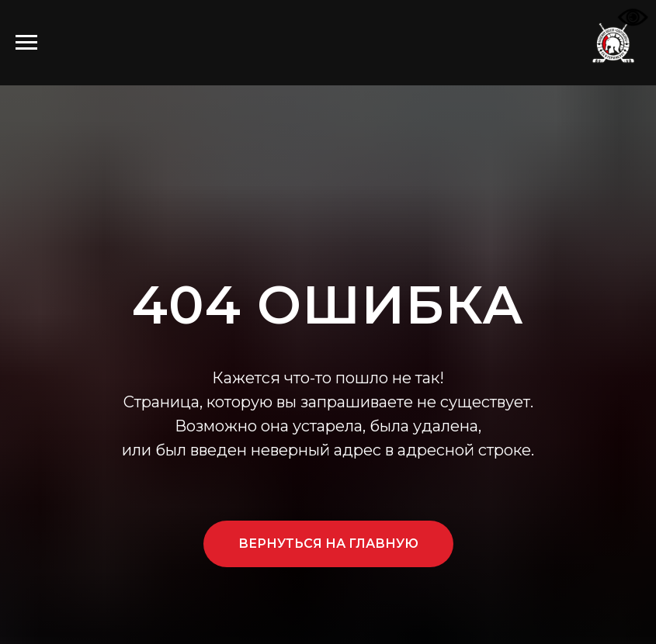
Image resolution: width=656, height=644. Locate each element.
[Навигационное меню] (26, 43)
